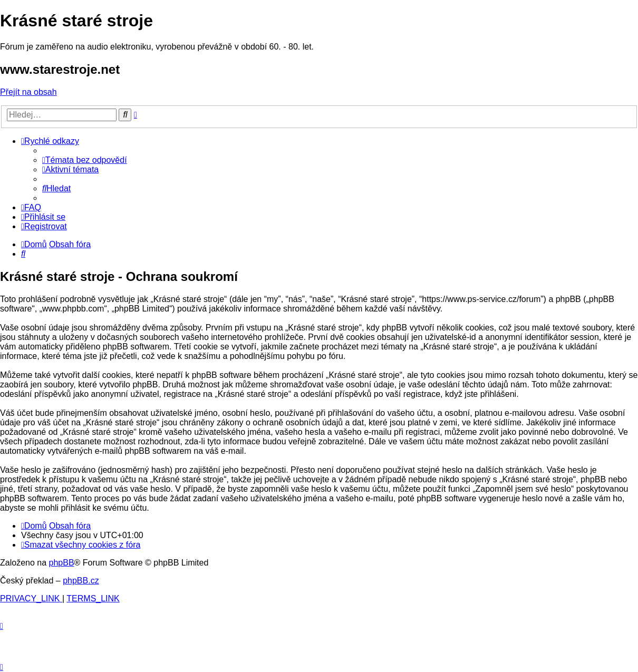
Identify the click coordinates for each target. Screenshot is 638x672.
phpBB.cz (81, 581)
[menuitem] (85, 160)
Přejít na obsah (28, 92)
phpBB (62, 563)
